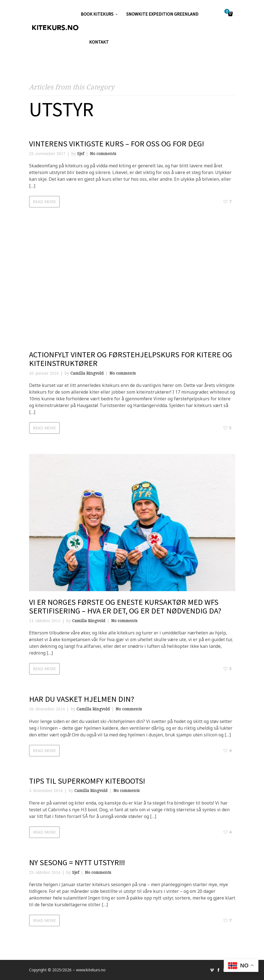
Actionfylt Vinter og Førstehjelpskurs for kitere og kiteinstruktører (131, 359)
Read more (44, 202)
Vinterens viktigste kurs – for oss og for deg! (116, 144)
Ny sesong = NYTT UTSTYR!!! (77, 862)
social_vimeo (212, 970)
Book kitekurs (97, 14)
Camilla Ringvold (87, 373)
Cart (228, 12)
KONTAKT (99, 42)
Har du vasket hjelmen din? (82, 699)
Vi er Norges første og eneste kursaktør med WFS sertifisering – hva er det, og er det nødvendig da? (125, 606)
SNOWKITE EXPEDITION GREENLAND (162, 14)
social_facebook (218, 970)
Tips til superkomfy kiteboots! (87, 781)
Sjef (81, 154)
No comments (103, 154)
